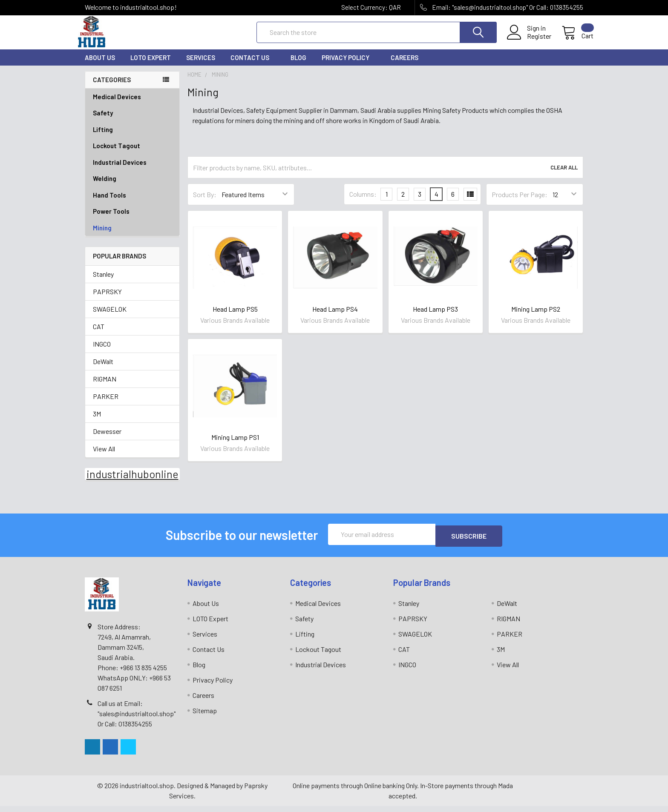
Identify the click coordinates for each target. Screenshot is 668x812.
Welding (132, 186)
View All (104, 456)
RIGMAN (105, 386)
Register (529, 41)
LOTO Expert (151, 65)
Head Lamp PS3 (435, 317)
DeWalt (103, 369)
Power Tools (132, 219)
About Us (100, 65)
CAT (99, 334)
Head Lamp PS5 (235, 317)
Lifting (132, 137)
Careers (405, 65)
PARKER (106, 404)
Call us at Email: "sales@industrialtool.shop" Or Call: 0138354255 (137, 719)
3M (97, 421)
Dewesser (107, 439)
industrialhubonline (132, 482)
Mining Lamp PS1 (235, 445)
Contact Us (253, 65)
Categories (112, 87)
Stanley (103, 282)
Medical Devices (117, 104)
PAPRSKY (107, 299)
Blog (298, 65)
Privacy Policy (348, 65)
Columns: (363, 202)
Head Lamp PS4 (335, 317)
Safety (132, 121)
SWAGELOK (110, 317)
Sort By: (205, 202)
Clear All (564, 175)
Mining (102, 235)
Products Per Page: (520, 202)
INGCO (102, 351)
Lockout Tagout (132, 154)
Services (201, 65)
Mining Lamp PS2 (536, 317)
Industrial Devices (132, 170)
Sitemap (205, 716)
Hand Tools (132, 203)
